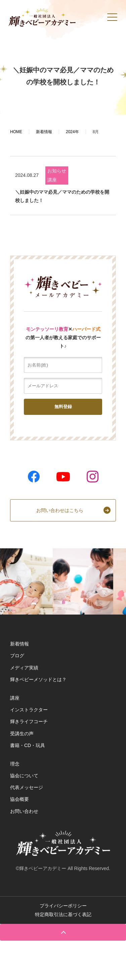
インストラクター (29, 710)
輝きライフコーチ (29, 721)
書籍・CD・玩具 (28, 745)
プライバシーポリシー (63, 906)
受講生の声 (22, 734)
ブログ (17, 656)
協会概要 (19, 799)
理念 (15, 764)
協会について (24, 776)
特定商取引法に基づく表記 (63, 914)
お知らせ (57, 171)
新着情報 (19, 644)
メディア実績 (24, 668)
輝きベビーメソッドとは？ (38, 679)
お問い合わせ (24, 811)
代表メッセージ (27, 787)
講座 (52, 180)
